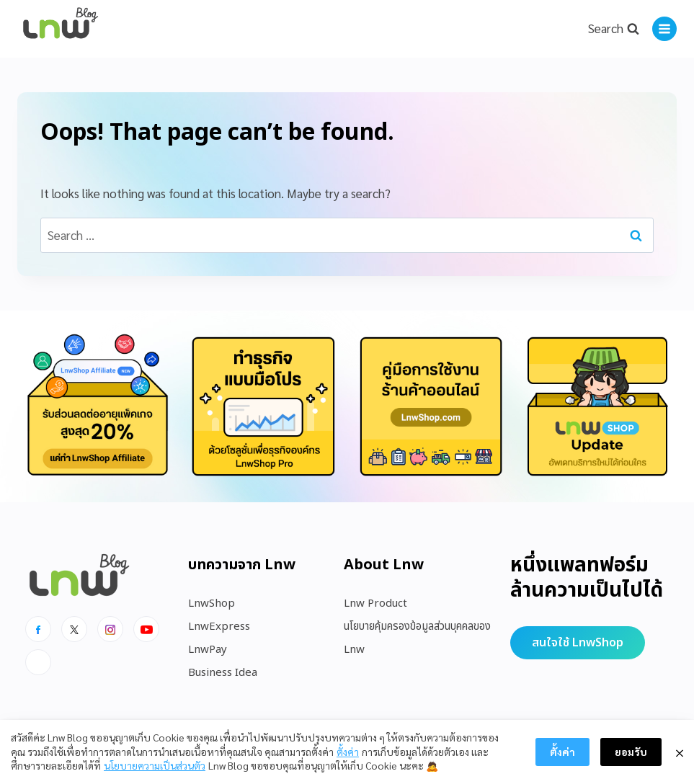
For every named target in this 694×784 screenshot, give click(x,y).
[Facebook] (38, 629)
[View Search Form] (613, 29)
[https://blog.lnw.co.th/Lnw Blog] (61, 29)
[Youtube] (146, 629)
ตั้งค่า (348, 752)
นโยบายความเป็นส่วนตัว (155, 765)
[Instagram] (110, 629)
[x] (74, 629)
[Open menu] (664, 29)
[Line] (38, 662)
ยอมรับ (631, 752)
